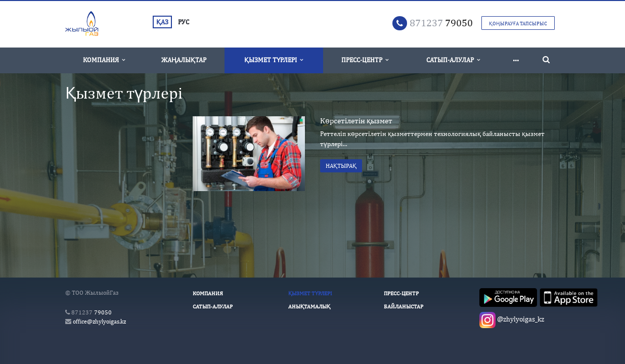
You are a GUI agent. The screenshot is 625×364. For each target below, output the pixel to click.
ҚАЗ (162, 22)
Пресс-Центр (365, 60)
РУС (184, 22)
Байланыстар (404, 306)
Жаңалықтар (184, 60)
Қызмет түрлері (274, 60)
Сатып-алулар (453, 60)
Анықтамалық (309, 306)
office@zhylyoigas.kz (99, 322)
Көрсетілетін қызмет (356, 121)
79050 (441, 22)
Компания (104, 60)
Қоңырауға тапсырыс (518, 23)
